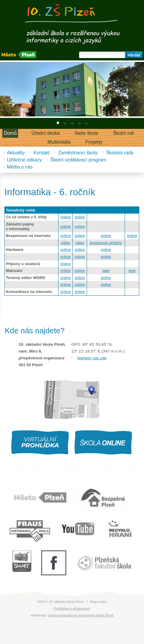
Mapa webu (98, 602)
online (65, 217)
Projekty (94, 142)
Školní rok (123, 133)
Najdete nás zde (92, 358)
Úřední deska (46, 133)
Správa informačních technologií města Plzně (81, 615)
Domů (10, 133)
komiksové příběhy (106, 243)
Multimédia (59, 142)
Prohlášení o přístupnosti (72, 608)
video (65, 243)
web (106, 271)
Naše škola (86, 133)
